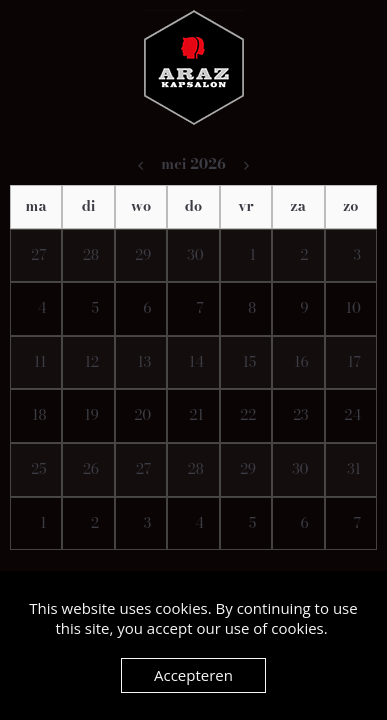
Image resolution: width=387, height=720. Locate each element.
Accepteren (193, 675)
